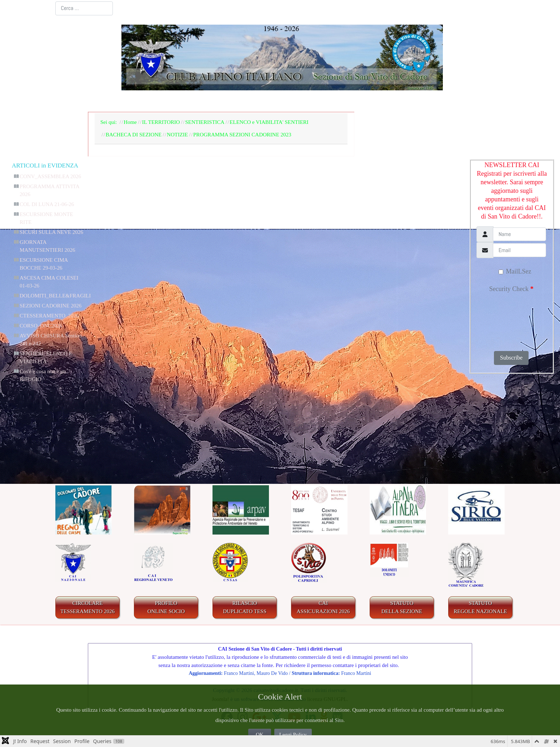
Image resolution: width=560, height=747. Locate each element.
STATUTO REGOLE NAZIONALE (480, 607)
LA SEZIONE (168, 101)
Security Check (511, 289)
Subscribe (511, 358)
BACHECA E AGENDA (241, 101)
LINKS (477, 101)
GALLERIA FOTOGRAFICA (406, 101)
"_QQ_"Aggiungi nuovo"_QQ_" (431, 423)
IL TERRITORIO (319, 101)
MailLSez (515, 271)
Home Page (116, 101)
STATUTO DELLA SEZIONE (402, 607)
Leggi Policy (293, 735)
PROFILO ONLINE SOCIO (166, 607)
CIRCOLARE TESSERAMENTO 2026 (87, 607)
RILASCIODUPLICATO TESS (245, 607)
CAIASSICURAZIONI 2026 (323, 607)
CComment (300, 461)
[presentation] (507, 320)
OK (260, 735)
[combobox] (84, 8)
